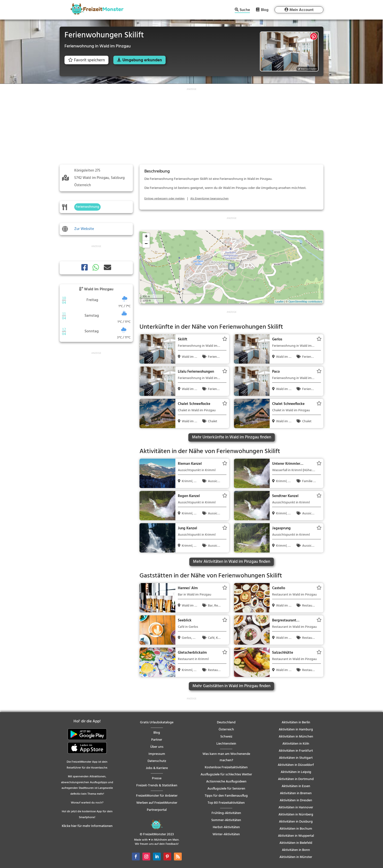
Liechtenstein (226, 744)
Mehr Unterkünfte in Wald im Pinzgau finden (232, 437)
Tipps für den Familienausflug (226, 796)
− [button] (146, 244)
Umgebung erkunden (142, 60)
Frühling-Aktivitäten (226, 813)
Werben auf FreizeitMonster (157, 803)
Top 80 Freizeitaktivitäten (226, 803)
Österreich (226, 730)
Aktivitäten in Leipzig (296, 772)
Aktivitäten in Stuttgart (296, 758)
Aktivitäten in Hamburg (296, 730)
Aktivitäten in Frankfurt (296, 751)
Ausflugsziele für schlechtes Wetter (226, 775)
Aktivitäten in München (296, 737)
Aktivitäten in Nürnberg (296, 815)
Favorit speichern (86, 60)
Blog (265, 10)
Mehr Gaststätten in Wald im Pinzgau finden (231, 686)
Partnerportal (157, 810)
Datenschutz (157, 761)
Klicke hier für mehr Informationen (87, 826)
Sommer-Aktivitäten (226, 820)
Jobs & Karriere (157, 768)
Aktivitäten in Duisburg (296, 822)
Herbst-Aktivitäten (226, 827)
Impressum (157, 754)
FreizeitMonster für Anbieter (157, 796)
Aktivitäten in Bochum (296, 829)
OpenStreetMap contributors (305, 302)
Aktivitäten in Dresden (296, 800)
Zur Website (84, 229)
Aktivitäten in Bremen (296, 793)
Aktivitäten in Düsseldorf (296, 765)
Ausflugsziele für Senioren (226, 789)
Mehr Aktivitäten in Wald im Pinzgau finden (232, 562)
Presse (157, 778)
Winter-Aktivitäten (226, 834)
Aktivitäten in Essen (296, 786)
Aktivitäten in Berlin (296, 722)
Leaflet (280, 302)
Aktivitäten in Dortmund (296, 779)
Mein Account (302, 10)
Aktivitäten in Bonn (296, 850)
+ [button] (146, 237)
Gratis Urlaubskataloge (157, 722)
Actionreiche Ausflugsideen (226, 782)
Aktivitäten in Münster (296, 857)
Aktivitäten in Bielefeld (296, 843)
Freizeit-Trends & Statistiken (157, 786)
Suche (245, 10)
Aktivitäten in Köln (296, 744)
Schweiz (226, 737)
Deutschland (226, 722)
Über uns (157, 747)
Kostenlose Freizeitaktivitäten (226, 767)
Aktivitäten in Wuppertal (296, 836)
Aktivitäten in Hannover (296, 808)
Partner (157, 740)
